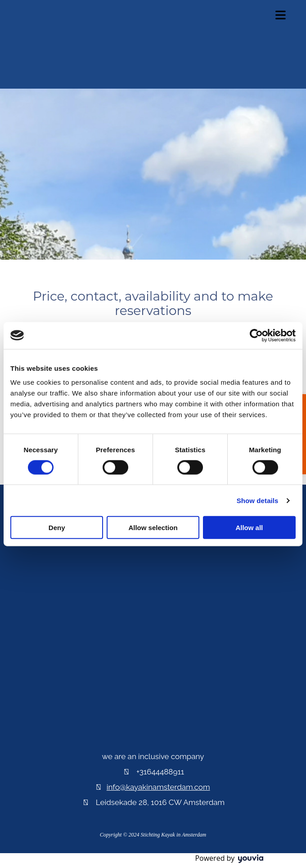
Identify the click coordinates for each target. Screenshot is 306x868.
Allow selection (153, 528)
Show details (258, 500)
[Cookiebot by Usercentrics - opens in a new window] (256, 335)
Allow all (249, 528)
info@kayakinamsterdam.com (158, 787)
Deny (57, 528)
